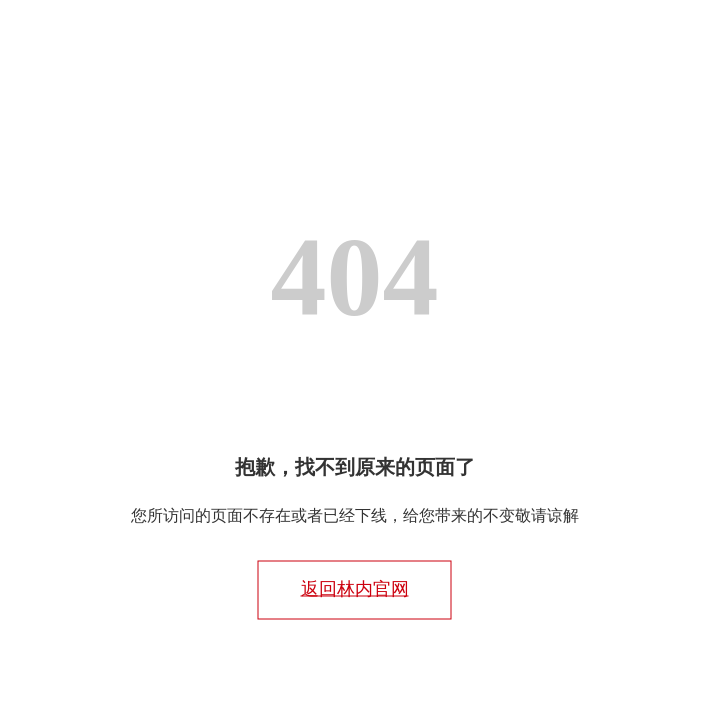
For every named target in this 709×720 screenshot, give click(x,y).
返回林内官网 (355, 589)
